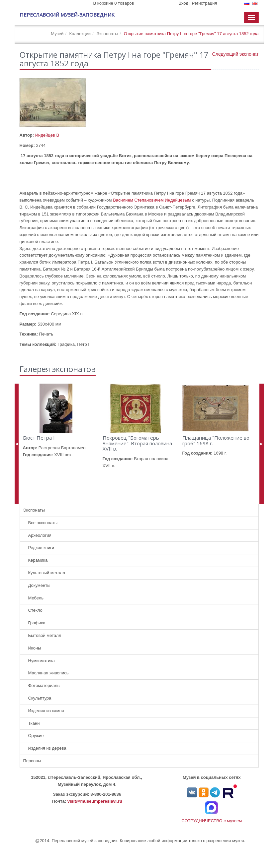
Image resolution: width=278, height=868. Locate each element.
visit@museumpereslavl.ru (95, 801)
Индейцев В (47, 135)
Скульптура (40, 698)
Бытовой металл (45, 635)
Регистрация (205, 3)
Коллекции (80, 34)
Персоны (32, 761)
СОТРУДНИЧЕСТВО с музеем (212, 821)
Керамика (38, 560)
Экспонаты (107, 34)
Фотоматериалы (44, 685)
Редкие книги (41, 548)
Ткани (34, 723)
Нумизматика (42, 661)
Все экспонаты (43, 523)
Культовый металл (47, 573)
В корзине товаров (114, 3)
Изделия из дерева (47, 748)
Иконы (35, 648)
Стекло (35, 610)
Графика (37, 623)
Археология (40, 535)
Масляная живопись (48, 673)
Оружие (36, 736)
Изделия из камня (46, 711)
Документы (39, 585)
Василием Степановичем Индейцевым (152, 200)
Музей (57, 34)
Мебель (36, 598)
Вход (183, 3)
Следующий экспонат (235, 54)
